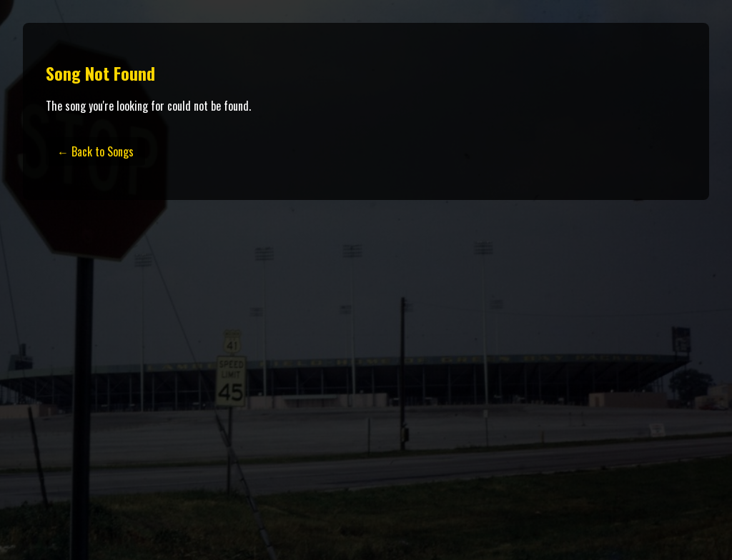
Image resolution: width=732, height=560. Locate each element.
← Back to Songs (95, 151)
